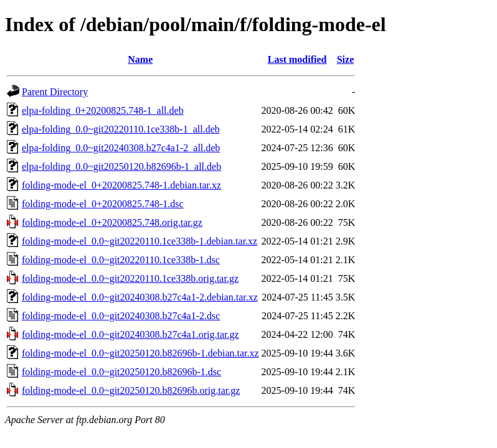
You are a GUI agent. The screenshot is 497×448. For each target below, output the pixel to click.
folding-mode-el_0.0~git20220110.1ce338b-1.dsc (121, 260)
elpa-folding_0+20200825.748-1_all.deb (103, 110)
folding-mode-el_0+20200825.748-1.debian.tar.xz (121, 185)
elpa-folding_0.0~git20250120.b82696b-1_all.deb (121, 166)
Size (346, 59)
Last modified (297, 59)
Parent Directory (55, 92)
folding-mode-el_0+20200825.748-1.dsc (103, 204)
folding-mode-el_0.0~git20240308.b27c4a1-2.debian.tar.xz (140, 297)
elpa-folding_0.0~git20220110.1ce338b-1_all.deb (121, 129)
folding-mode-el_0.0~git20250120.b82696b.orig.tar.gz (131, 390)
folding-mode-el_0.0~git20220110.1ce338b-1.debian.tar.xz (140, 241)
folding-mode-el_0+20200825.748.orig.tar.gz (112, 222)
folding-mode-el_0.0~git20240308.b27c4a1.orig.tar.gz (130, 334)
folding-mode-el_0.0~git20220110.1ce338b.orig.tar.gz (130, 278)
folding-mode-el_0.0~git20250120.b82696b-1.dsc (121, 372)
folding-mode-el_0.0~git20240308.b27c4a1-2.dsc (121, 316)
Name (140, 59)
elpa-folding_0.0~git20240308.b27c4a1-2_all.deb (121, 148)
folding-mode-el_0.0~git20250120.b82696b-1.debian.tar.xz (140, 353)
